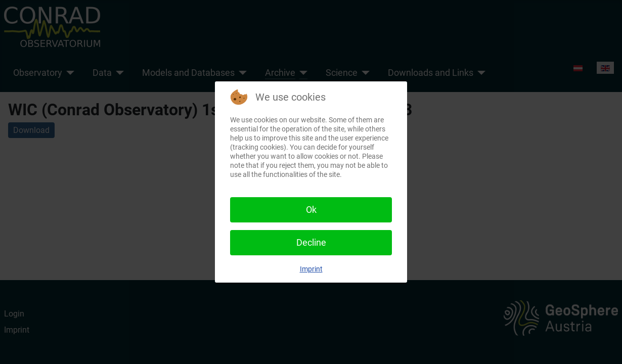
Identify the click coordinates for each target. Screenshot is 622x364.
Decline (311, 242)
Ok (311, 210)
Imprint (311, 269)
